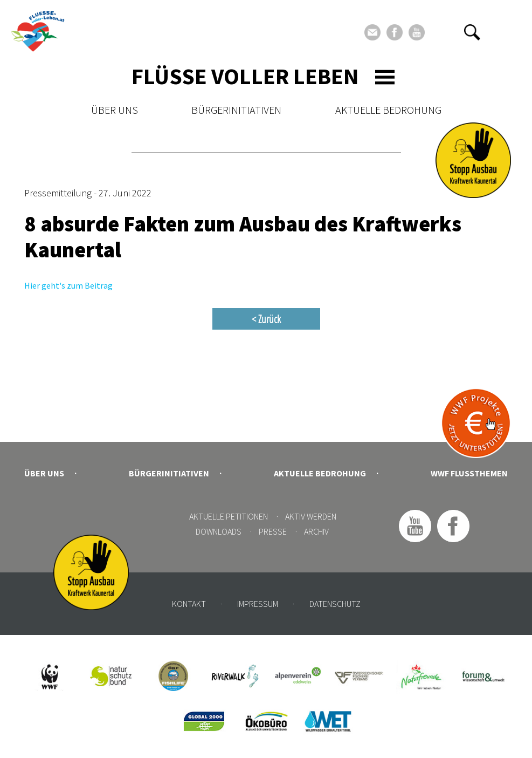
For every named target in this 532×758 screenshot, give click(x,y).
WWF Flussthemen (469, 473)
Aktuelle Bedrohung (388, 110)
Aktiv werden (311, 516)
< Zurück (266, 319)
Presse (273, 531)
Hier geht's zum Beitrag (68, 285)
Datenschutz (335, 604)
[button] (472, 32)
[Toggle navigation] (385, 77)
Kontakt (189, 604)
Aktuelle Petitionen (229, 516)
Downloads (219, 531)
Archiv (316, 531)
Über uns (115, 110)
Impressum (258, 604)
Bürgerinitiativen (236, 110)
